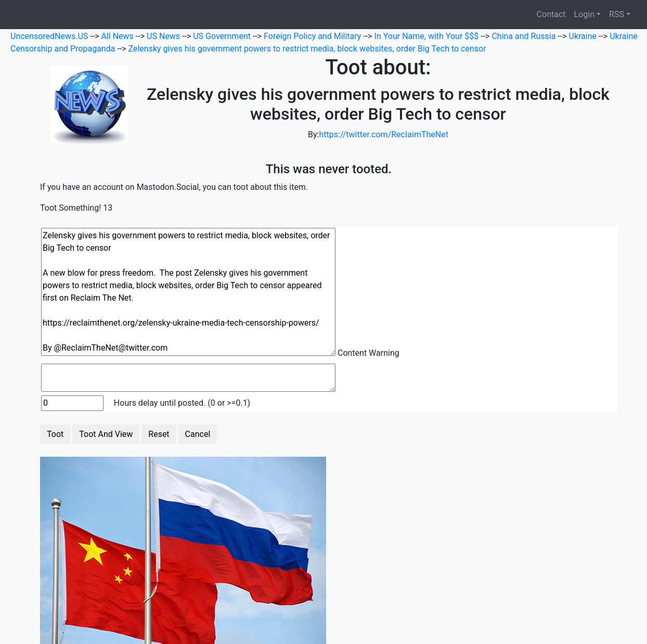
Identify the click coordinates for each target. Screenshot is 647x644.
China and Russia (525, 36)
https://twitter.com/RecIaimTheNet (383, 134)
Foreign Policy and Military (313, 36)
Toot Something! (70, 208)
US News (164, 36)
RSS (617, 14)
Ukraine (584, 36)
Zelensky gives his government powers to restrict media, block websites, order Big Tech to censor (307, 49)
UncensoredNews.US (50, 36)
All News (119, 36)
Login (584, 14)
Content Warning (368, 353)
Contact (551, 14)
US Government (223, 36)
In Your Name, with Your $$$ (428, 36)
